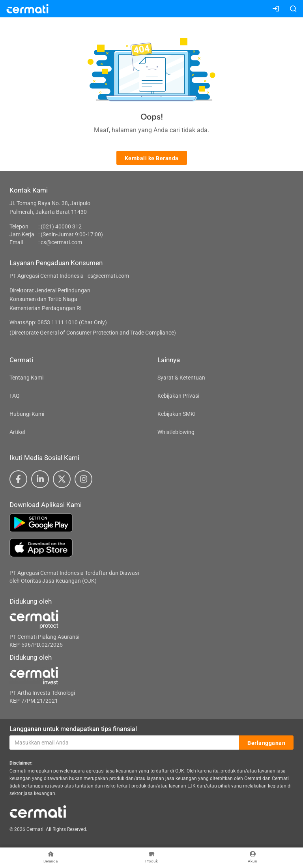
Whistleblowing (176, 432)
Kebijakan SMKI (177, 414)
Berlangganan (266, 743)
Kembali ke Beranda (152, 158)
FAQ (15, 396)
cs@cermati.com (61, 242)
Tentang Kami (26, 378)
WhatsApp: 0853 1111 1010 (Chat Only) (58, 322)
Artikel (17, 432)
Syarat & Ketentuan (181, 378)
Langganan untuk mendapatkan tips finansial (73, 729)
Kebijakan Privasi (178, 396)
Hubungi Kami (27, 414)
